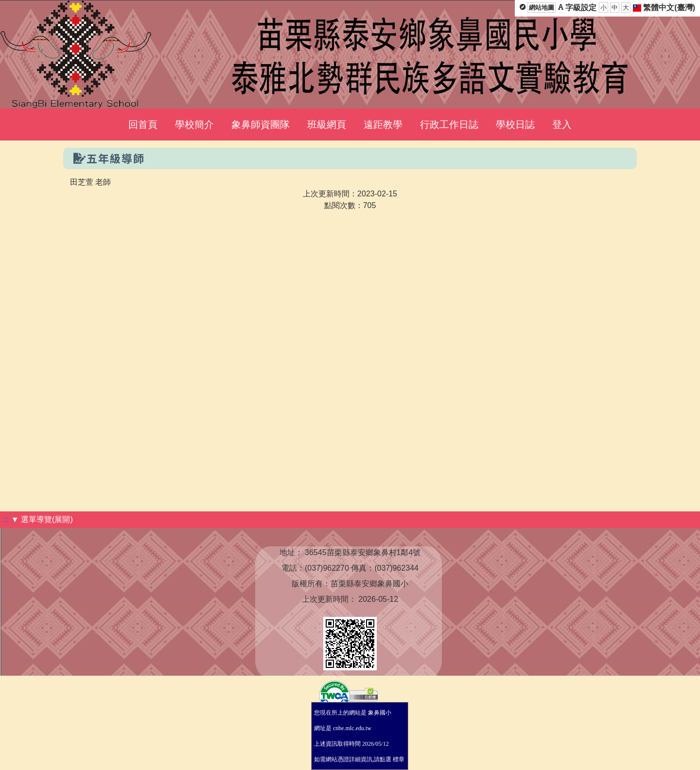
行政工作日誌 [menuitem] (449, 124)
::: (6, 519)
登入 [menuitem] (562, 124)
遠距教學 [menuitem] (383, 124)
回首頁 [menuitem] (143, 124)
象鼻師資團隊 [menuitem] (261, 124)
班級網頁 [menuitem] (327, 124)
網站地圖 (542, 8)
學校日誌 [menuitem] (515, 124)
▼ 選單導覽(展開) (42, 519)
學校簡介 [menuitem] (194, 124)
